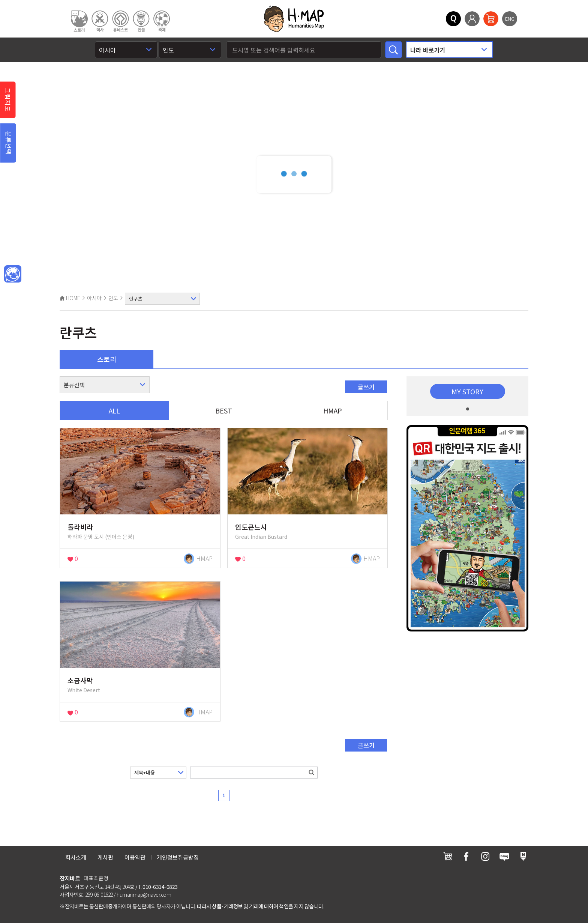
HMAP (333, 410)
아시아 (94, 298)
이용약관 (135, 857)
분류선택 (9, 143)
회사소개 (76, 857)
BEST (224, 410)
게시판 (105, 857)
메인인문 (13, 274)
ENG (510, 19)
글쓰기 (366, 387)
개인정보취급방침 (178, 857)
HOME (70, 298)
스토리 (107, 359)
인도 (113, 298)
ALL (114, 410)
